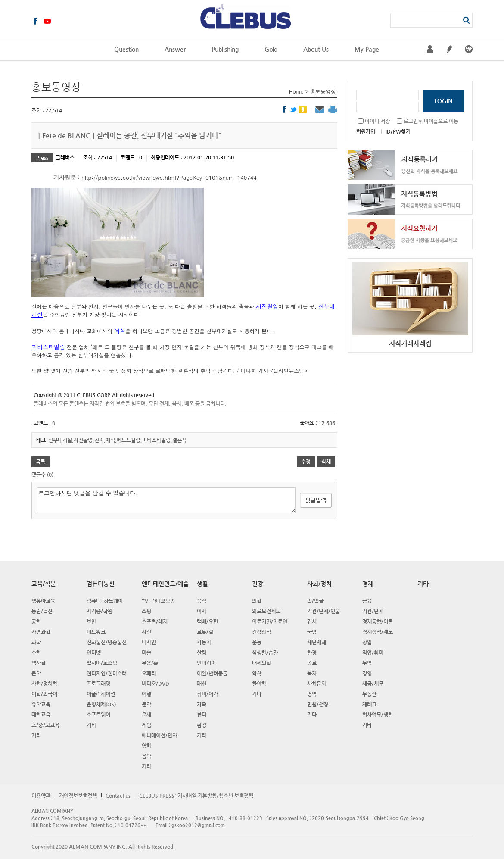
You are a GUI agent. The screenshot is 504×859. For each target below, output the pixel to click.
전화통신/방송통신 (107, 642)
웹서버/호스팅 (102, 663)
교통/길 (205, 632)
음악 (146, 756)
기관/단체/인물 (324, 611)
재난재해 (317, 642)
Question (126, 49)
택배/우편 (207, 622)
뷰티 (202, 715)
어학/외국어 (44, 694)
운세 (146, 715)
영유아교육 (43, 601)
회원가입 (366, 131)
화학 (36, 642)
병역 (312, 694)
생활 (202, 584)
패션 (202, 684)
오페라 (149, 673)
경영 (367, 673)
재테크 (369, 704)
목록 (40, 462)
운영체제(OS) (101, 704)
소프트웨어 (98, 715)
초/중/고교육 (45, 725)
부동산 (369, 694)
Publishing (225, 49)
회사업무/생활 (378, 715)
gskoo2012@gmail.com (198, 825)
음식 (202, 601)
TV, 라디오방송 (158, 601)
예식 (120, 331)
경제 (368, 584)
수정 (306, 462)
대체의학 (261, 663)
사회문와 (317, 684)
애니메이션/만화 (159, 735)
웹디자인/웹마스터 (107, 673)
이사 (202, 611)
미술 (146, 653)
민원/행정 (318, 704)
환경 (202, 725)
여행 (146, 694)
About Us (316, 49)
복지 (312, 673)
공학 (36, 622)
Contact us (118, 796)
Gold (271, 49)
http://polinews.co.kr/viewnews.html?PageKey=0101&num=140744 (169, 177)
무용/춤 (150, 663)
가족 (202, 704)
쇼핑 (146, 611)
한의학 (259, 684)
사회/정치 (319, 584)
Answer (175, 49)
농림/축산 (42, 611)
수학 (36, 653)
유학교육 (41, 704)
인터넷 (94, 653)
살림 (202, 653)
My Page (367, 49)
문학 (36, 673)
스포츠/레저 (155, 622)
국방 (312, 632)
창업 (367, 642)
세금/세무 (373, 684)
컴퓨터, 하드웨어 (105, 601)
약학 (257, 673)
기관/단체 (373, 611)
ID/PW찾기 (398, 131)
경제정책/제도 (378, 632)
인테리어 (206, 663)
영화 (146, 746)
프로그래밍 (98, 684)
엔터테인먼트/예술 (165, 584)
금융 (367, 601)
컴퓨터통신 (101, 584)
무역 (367, 663)
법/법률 (315, 601)
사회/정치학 (44, 684)
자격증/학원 (100, 611)
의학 (257, 601)
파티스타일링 (48, 347)
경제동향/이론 (378, 622)
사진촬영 (267, 306)
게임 (146, 725)
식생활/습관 (265, 653)
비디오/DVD (156, 684)
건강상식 (261, 632)
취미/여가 (207, 694)
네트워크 (96, 632)
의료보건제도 (266, 611)
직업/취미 (373, 653)
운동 (257, 642)
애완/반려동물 (212, 673)
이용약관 (41, 796)
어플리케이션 (101, 694)
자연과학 (41, 632)
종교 (312, 663)
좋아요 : (309, 423)
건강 (258, 584)
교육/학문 (44, 584)
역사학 (39, 663)
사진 (146, 632)
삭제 (326, 462)
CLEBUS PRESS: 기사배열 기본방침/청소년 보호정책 (196, 796)
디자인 (149, 642)
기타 (36, 735)
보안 (91, 622)
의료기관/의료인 (270, 622)
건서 (312, 622)
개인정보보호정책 (78, 796)
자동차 (204, 642)
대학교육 (41, 715)
